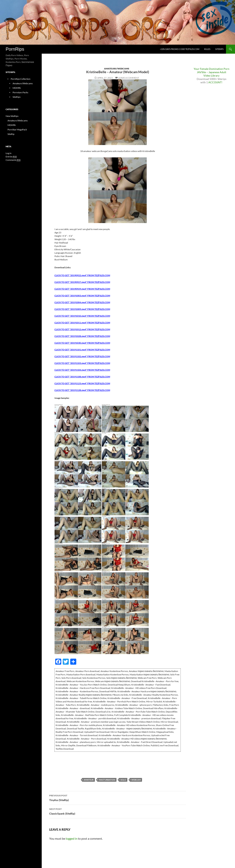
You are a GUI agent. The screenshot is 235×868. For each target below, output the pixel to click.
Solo (123, 780)
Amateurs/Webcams (117, 69)
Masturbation (107, 780)
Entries (11, 157)
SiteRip (11, 134)
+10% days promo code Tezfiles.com (180, 49)
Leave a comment (129, 78)
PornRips (15, 49)
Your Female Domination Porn (212, 69)
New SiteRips (12, 116)
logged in (72, 838)
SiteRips (219, 49)
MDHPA (17, 88)
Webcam (136, 780)
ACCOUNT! (215, 82)
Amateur (89, 780)
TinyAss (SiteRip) (118, 797)
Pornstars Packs (20, 92)
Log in (9, 153)
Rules (207, 49)
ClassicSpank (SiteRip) (118, 811)
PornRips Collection (21, 79)
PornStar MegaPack (17, 130)
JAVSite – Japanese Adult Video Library (212, 74)
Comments (13, 160)
